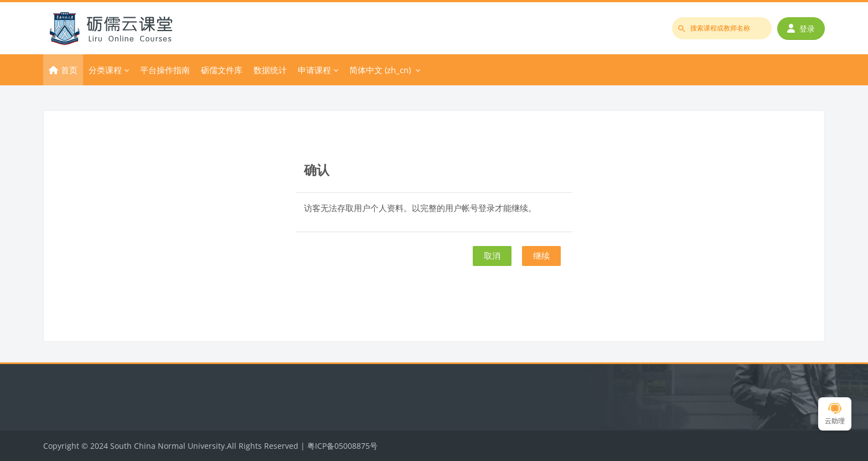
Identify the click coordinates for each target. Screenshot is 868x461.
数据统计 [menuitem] (270, 70)
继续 (541, 255)
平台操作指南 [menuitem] (165, 70)
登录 (801, 29)
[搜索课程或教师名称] (722, 28)
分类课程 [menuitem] (105, 70)
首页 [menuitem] (69, 70)
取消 (492, 255)
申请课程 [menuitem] (314, 70)
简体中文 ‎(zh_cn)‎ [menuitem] (380, 70)
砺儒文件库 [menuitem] (222, 70)
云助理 (835, 414)
